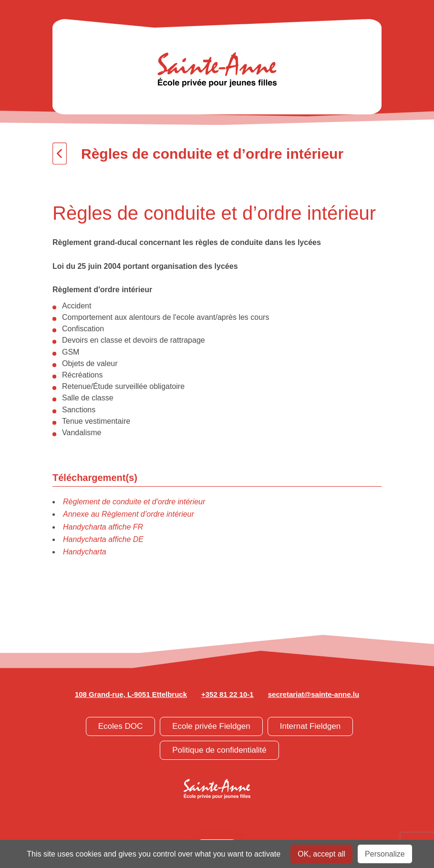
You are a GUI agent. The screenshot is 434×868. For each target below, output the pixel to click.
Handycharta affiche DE (103, 539)
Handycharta (85, 552)
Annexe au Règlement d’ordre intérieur (129, 514)
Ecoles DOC (121, 726)
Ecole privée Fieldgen (211, 726)
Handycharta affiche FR (103, 527)
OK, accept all (321, 854)
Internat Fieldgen (310, 726)
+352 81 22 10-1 (227, 694)
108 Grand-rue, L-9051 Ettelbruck (131, 694)
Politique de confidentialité (219, 750)
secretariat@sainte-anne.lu (314, 694)
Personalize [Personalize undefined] (385, 854)
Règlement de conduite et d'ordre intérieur (134, 502)
